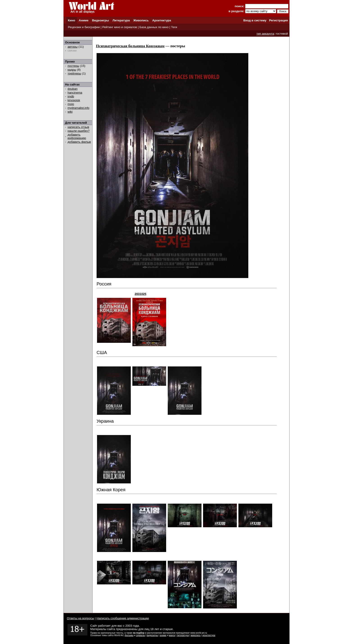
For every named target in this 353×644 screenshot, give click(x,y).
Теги (174, 27)
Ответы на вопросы (80, 618)
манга (172, 635)
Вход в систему (255, 20)
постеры (73, 66)
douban (72, 89)
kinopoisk (74, 100)
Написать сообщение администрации (123, 618)
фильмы (129, 635)
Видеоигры (101, 20)
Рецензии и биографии (84, 27)
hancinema (75, 93)
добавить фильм (79, 142)
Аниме (84, 20)
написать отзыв (78, 127)
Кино (71, 20)
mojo (71, 104)
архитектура (209, 635)
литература (183, 635)
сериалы (140, 635)
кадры (72, 70)
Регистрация (278, 20)
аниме (163, 635)
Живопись (141, 20)
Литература (121, 20)
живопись (196, 635)
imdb (71, 96)
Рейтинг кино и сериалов (120, 27)
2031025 (140, 294)
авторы (73, 47)
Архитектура (162, 20)
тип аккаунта (265, 34)
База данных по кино (154, 27)
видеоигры (152, 635)
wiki (70, 112)
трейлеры (74, 73)
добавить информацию (77, 136)
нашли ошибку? (79, 131)
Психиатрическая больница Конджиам (130, 46)
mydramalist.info (78, 108)
